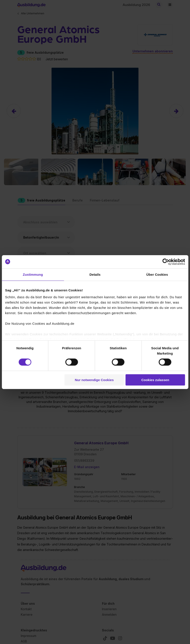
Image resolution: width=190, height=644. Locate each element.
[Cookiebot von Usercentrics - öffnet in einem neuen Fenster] (166, 262)
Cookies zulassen (155, 380)
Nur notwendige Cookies (94, 380)
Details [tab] (95, 274)
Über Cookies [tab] (157, 274)
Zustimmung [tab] (33, 274)
